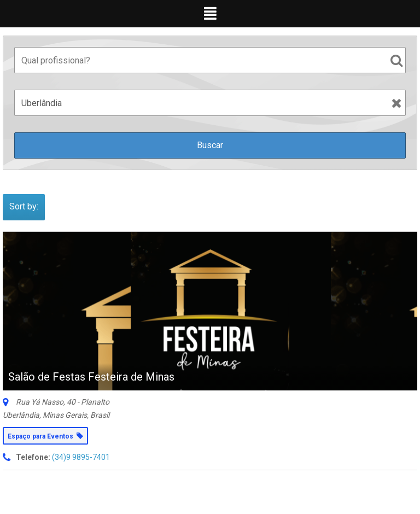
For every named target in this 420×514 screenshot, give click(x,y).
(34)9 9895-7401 (81, 457)
